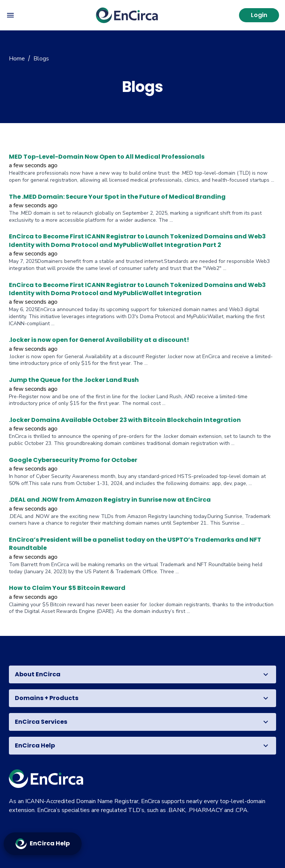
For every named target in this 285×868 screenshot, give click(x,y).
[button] (142, 674)
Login (259, 15)
